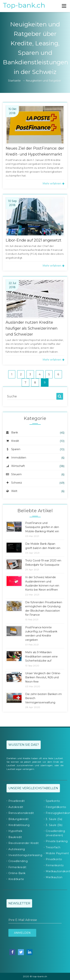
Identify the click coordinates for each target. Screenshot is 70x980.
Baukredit (15, 837)
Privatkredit (17, 801)
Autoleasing (17, 849)
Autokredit (16, 807)
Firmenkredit (17, 867)
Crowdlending (18, 861)
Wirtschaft (15, 466)
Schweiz (14, 483)
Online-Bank (17, 873)
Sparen (13, 449)
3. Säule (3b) (54, 825)
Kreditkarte (16, 879)
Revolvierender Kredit (24, 843)
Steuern (14, 474)
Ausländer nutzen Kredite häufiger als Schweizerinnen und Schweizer (32, 328)
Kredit (12, 441)
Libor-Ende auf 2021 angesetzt (34, 240)
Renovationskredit (21, 813)
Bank (12, 433)
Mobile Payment (57, 853)
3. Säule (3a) (54, 819)
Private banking (57, 841)
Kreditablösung (19, 825)
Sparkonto (53, 801)
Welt (11, 491)
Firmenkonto (55, 865)
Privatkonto (54, 859)
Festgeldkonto (56, 807)
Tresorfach (53, 847)
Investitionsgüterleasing (25, 855)
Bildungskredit (18, 819)
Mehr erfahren (53, 184)
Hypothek (15, 831)
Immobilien (16, 458)
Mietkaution (54, 877)
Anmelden (22, 933)
